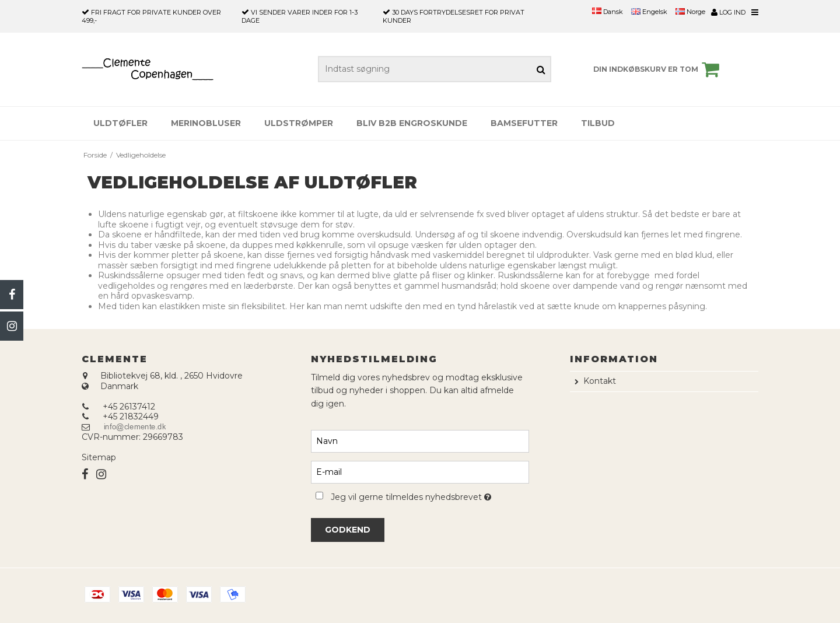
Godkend (348, 530)
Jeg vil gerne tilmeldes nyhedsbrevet (430, 495)
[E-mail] (420, 471)
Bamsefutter (524, 123)
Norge (690, 12)
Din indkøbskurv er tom (658, 69)
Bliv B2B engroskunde (412, 123)
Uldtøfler (120, 123)
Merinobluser (206, 123)
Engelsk (649, 12)
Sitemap (99, 457)
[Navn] (420, 440)
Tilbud (598, 123)
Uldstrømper (299, 123)
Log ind (728, 12)
